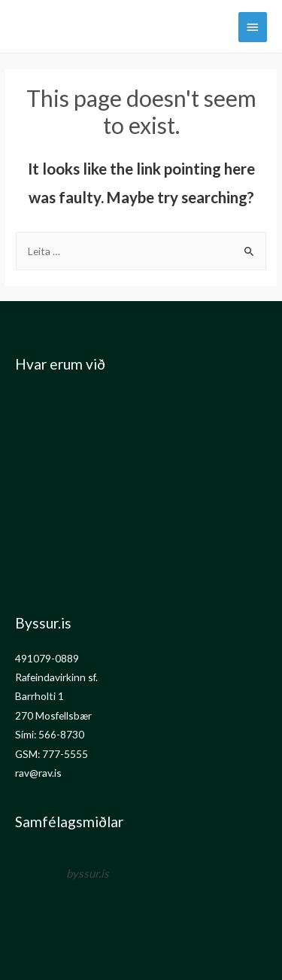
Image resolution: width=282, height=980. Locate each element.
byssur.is (88, 873)
